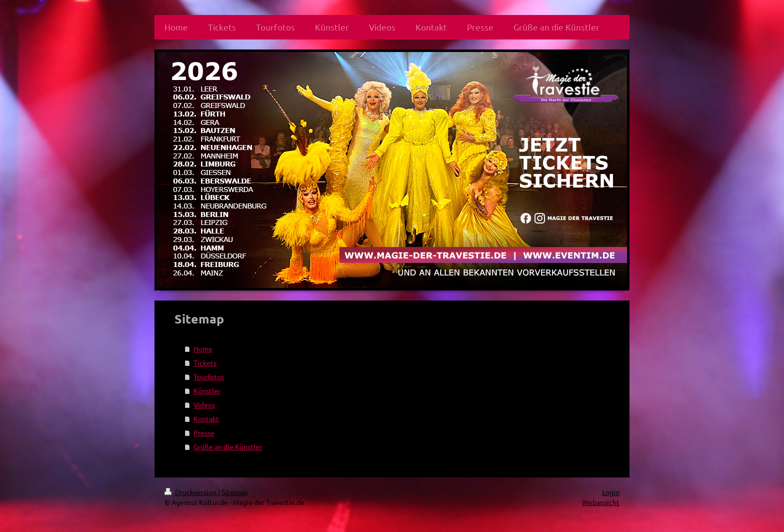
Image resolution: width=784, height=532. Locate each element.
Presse (204, 432)
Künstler (207, 390)
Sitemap (234, 492)
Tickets (205, 362)
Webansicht (601, 502)
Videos (204, 404)
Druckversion (191, 492)
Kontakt (206, 418)
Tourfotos (209, 376)
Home (203, 348)
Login (611, 492)
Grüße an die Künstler (228, 446)
